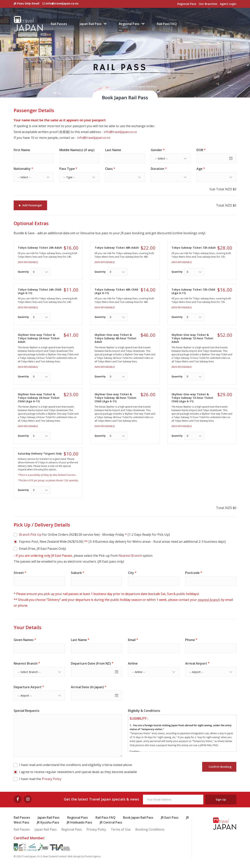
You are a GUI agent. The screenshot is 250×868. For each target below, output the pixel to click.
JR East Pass (170, 817)
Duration (158, 169)
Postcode (192, 573)
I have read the (40, 779)
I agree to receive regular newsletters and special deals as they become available (78, 772)
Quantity (23, 272)
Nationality (22, 169)
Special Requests (27, 711)
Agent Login (228, 4)
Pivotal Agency (93, 856)
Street (19, 573)
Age (200, 169)
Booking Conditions (150, 829)
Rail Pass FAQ (167, 24)
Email (132, 640)
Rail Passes (59, 24)
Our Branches (208, 4)
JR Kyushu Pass (48, 822)
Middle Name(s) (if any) (77, 150)
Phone (190, 640)
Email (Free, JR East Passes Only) (43, 549)
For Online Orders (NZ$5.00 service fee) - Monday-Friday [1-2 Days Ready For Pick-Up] (94, 535)
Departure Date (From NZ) (91, 663)
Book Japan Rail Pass (138, 817)
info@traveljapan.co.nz (120, 132)
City (131, 573)
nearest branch (209, 600)
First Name (22, 150)
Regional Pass (187, 4)
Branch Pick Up (30, 535)
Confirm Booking (219, 767)
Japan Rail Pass (91, 24)
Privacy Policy (52, 779)
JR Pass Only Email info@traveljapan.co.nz (46, 3)
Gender (157, 150)
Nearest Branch (130, 556)
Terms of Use (121, 829)
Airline (133, 663)
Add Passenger (30, 205)
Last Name (113, 150)
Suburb (76, 573)
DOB (200, 150)
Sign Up (221, 799)
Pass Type (67, 169)
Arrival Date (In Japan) (87, 687)
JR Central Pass (111, 822)
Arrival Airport (196, 663)
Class (109, 169)
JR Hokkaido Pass (79, 822)
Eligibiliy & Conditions (144, 711)
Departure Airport (28, 687)
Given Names (24, 640)
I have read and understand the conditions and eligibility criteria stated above (76, 765)
